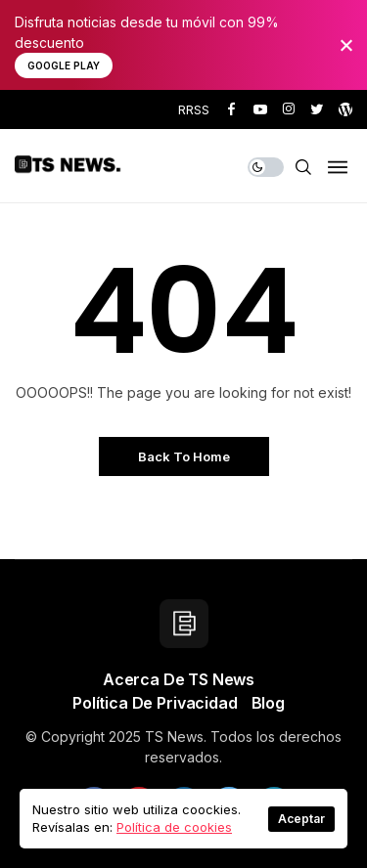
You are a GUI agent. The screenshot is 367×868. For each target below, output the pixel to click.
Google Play (64, 65)
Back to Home (184, 456)
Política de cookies (174, 827)
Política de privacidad (155, 703)
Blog (268, 703)
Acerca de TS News (179, 679)
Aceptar (301, 819)
